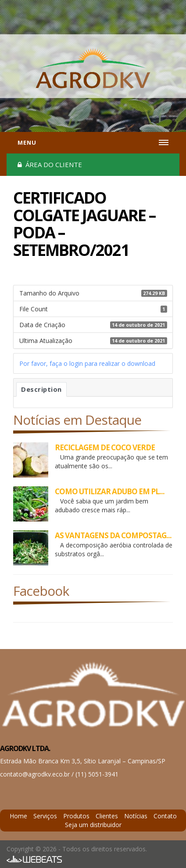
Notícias (136, 816)
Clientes (107, 816)
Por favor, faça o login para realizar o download (87, 363)
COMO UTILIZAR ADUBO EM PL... (110, 491)
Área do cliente (50, 164)
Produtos (76, 816)
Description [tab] (41, 389)
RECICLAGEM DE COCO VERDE (105, 447)
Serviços (45, 816)
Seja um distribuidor (93, 825)
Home (18, 816)
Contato (165, 816)
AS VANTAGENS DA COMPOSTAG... (113, 535)
